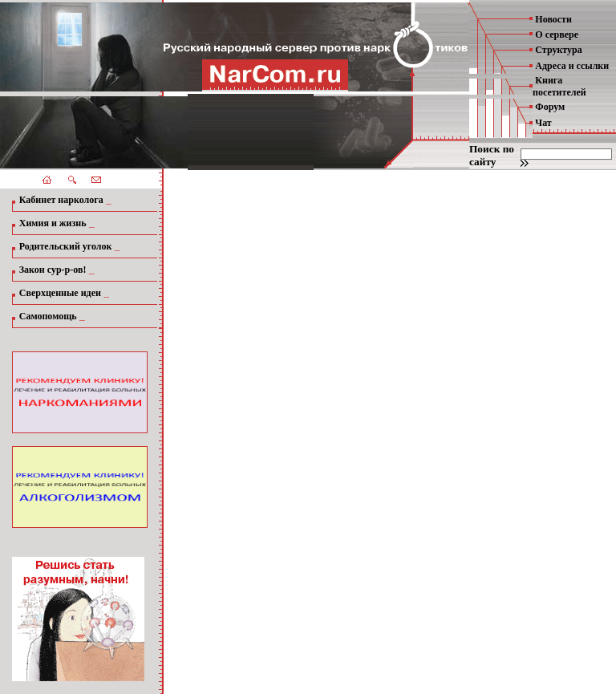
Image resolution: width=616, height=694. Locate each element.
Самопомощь (48, 316)
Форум (550, 107)
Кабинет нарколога (61, 200)
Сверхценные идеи (60, 293)
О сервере (557, 34)
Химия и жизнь (53, 223)
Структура (558, 50)
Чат (543, 123)
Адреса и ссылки (572, 66)
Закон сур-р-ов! (53, 270)
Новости (553, 19)
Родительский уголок (66, 246)
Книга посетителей (559, 86)
